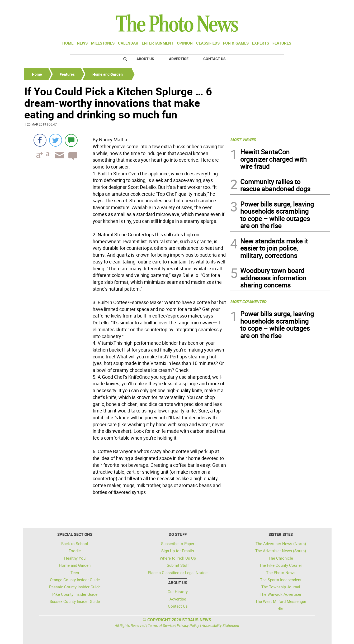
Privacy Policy (188, 625)
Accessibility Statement (221, 625)
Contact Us (214, 59)
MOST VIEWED (243, 140)
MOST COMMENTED (248, 301)
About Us (145, 59)
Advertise (179, 59)
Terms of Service (161, 625)
